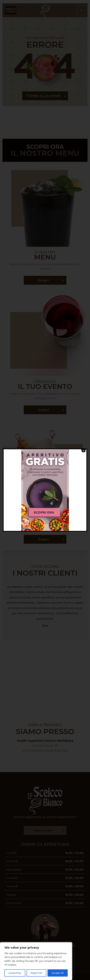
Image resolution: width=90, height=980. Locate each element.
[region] (36, 961)
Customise (15, 973)
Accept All (58, 973)
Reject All (36, 973)
